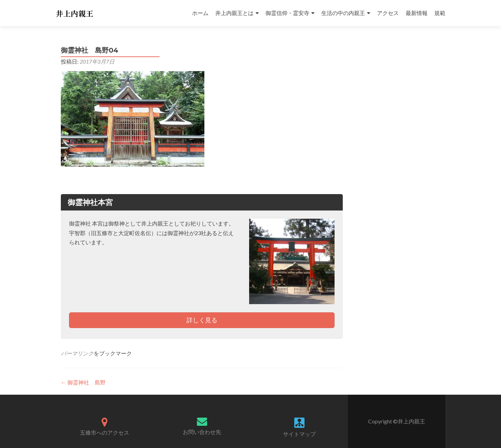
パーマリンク (77, 353)
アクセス (388, 13)
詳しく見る (202, 320)
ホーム (200, 13)
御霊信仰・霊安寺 (287, 13)
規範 (440, 13)
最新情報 (417, 13)
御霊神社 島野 (83, 382)
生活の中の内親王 (343, 13)
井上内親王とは (234, 13)
